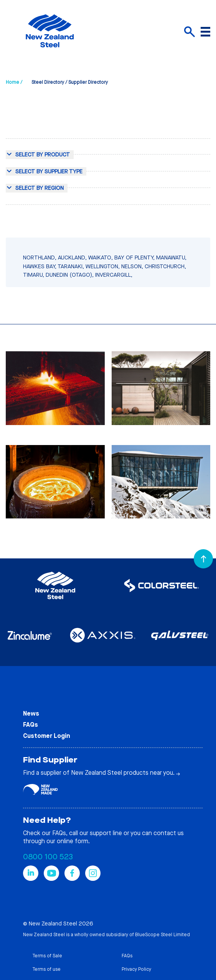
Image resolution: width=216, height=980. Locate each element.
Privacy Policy (136, 969)
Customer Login (47, 736)
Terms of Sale (47, 956)
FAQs (31, 725)
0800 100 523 (48, 857)
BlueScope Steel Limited (162, 935)
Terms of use (46, 969)
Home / (14, 82)
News (31, 713)
